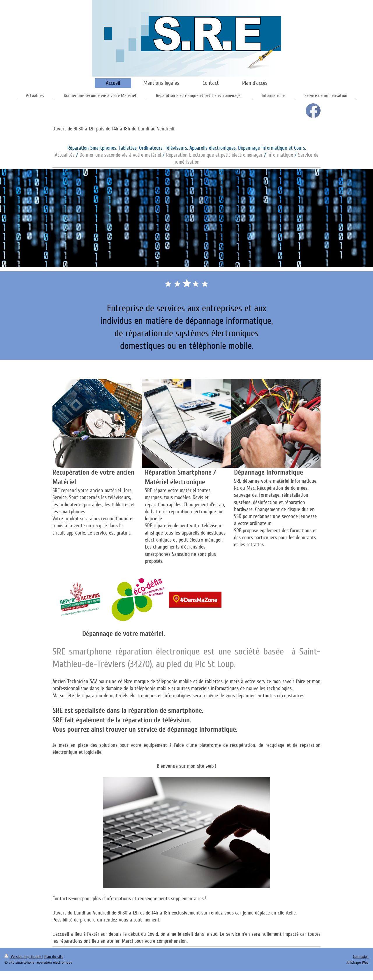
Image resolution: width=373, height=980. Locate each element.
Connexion (361, 957)
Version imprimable (23, 957)
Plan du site (54, 957)
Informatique (280, 155)
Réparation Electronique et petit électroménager (214, 155)
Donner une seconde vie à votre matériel (120, 155)
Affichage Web (358, 962)
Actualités (65, 155)
